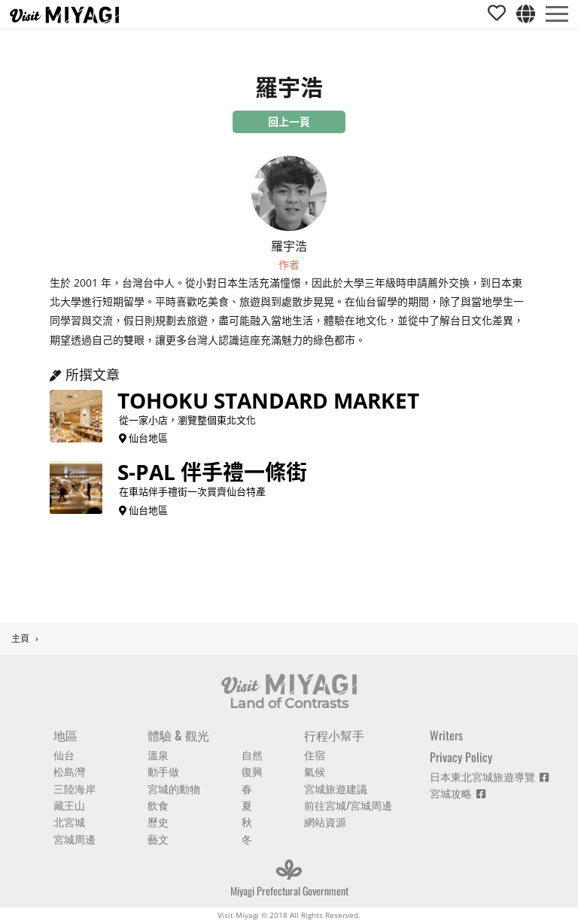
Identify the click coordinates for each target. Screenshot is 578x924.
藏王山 (69, 805)
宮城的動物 (174, 788)
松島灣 (69, 771)
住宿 (315, 754)
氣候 (315, 771)
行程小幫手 (334, 735)
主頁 (20, 638)
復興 (252, 771)
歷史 (158, 821)
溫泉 (158, 754)
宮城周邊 (75, 839)
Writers (446, 735)
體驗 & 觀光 (178, 735)
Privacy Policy (461, 757)
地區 (65, 735)
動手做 (163, 771)
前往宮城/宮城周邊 (348, 805)
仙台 (64, 754)
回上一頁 (289, 122)
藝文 (158, 839)
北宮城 (69, 821)
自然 (252, 754)
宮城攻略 (458, 793)
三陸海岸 (75, 788)
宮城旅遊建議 (336, 788)
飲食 (158, 805)
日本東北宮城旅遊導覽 (489, 776)
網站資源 (325, 821)
